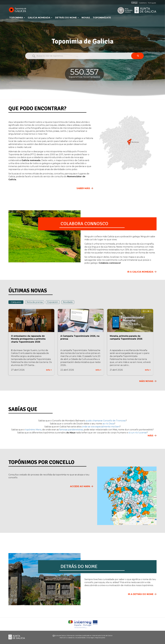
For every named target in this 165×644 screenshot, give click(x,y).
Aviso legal (90, 638)
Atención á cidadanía (67, 638)
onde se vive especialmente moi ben (101, 427)
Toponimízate (102, 18)
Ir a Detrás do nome (141, 594)
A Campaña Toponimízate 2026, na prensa (80, 337)
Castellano (143, 3)
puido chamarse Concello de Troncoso (106, 421)
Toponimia (17, 18)
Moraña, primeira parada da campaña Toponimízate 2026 (126, 337)
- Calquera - (16, 302)
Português (152, 3)
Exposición (53, 302)
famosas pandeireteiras (71, 430)
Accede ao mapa (80, 486)
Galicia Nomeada (40, 18)
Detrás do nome (67, 18)
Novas (86, 18)
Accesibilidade (80, 638)
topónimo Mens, (33, 430)
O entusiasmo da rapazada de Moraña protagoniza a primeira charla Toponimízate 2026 (28, 339)
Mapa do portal (100, 638)
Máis (151, 436)
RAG (117, 10)
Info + (49, 370)
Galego (134, 3)
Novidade (68, 302)
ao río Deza (108, 424)
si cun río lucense (138, 433)
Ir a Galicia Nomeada (140, 272)
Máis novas (146, 381)
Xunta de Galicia (146, 10)
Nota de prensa (35, 302)
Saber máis (83, 188)
